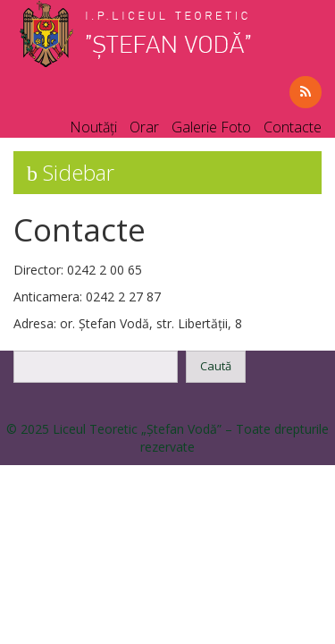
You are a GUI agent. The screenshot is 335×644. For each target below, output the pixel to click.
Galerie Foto (211, 127)
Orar (144, 127)
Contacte (293, 127)
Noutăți (93, 127)
